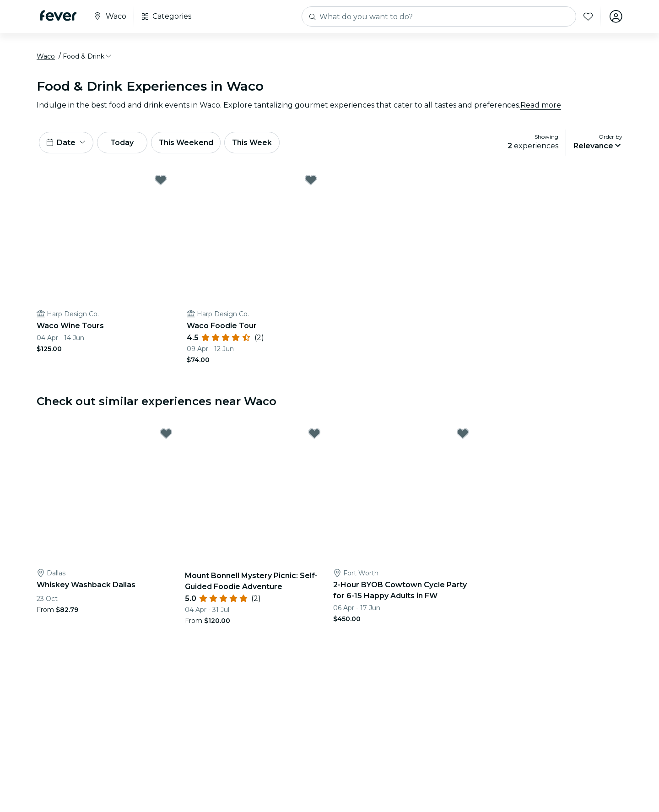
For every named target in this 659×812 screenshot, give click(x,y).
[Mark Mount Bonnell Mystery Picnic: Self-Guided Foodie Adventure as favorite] (314, 434)
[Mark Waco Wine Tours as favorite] (161, 180)
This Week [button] (254, 143)
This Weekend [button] (187, 143)
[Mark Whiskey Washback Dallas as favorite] (166, 434)
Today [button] (123, 143)
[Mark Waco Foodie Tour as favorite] (311, 180)
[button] (88, 56)
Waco (46, 56)
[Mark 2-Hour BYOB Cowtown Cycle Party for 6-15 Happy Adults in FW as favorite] (463, 434)
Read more (541, 105)
